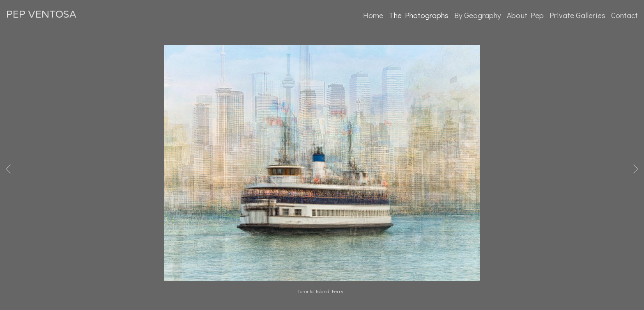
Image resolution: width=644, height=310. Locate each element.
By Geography (478, 15)
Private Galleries (577, 15)
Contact (624, 15)
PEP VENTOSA (41, 15)
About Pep (525, 15)
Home (373, 15)
